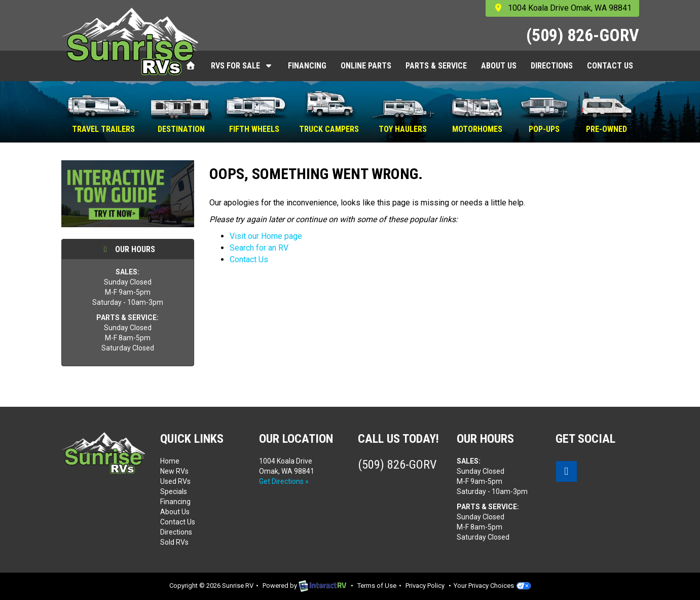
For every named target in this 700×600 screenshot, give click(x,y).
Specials (174, 491)
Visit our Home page (266, 236)
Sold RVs (174, 542)
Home (170, 461)
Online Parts (366, 66)
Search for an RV (259, 248)
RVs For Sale (242, 66)
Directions (552, 66)
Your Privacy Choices (492, 586)
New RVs (174, 471)
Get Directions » (284, 481)
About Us (499, 66)
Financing (307, 66)
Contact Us (610, 66)
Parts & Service (436, 66)
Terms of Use (377, 586)
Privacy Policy (425, 586)
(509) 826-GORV (583, 35)
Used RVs (175, 481)
